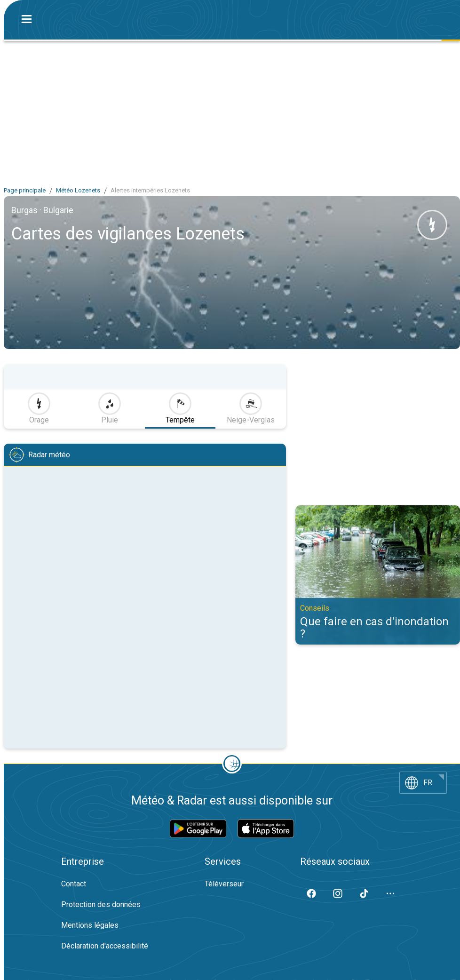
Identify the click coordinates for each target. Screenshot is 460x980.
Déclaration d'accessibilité (105, 946)
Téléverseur (224, 884)
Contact (74, 884)
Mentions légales (90, 925)
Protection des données (101, 904)
